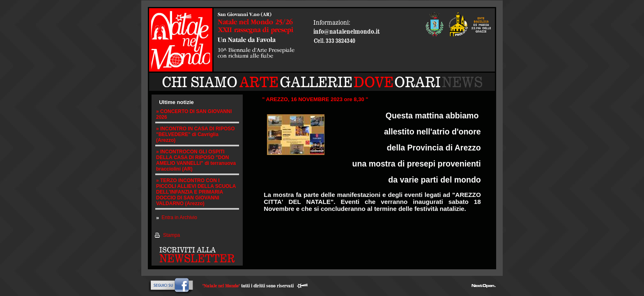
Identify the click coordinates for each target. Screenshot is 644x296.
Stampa (171, 235)
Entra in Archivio (179, 217)
